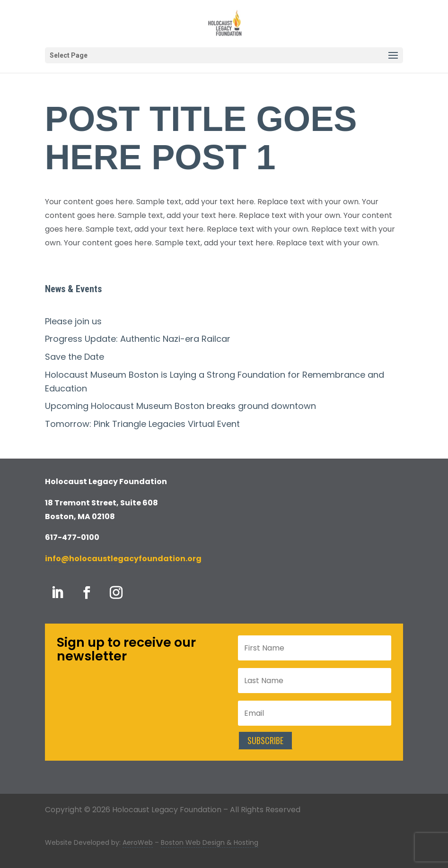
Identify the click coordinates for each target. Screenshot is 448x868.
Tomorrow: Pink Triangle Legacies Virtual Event (142, 424)
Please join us (73, 321)
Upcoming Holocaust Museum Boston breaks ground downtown (180, 406)
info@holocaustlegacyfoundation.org (123, 559)
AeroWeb (138, 842)
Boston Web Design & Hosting (210, 842)
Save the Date (75, 357)
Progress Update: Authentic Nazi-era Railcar (138, 339)
